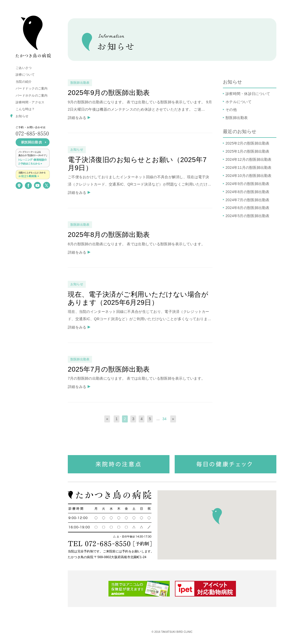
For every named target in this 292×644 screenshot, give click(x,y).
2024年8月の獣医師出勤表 (248, 192)
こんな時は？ (25, 109)
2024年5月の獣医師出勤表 (248, 216)
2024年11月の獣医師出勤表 (249, 168)
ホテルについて (239, 102)
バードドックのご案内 (32, 88)
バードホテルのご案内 (32, 96)
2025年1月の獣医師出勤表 (248, 151)
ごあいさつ (24, 68)
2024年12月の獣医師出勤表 (249, 159)
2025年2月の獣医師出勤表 (248, 143)
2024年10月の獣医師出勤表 (249, 176)
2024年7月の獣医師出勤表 (248, 200)
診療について (25, 75)
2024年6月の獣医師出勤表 (248, 208)
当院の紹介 (24, 82)
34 (165, 419)
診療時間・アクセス (30, 102)
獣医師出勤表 (237, 118)
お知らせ (22, 116)
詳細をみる (77, 118)
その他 (231, 110)
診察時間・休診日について (248, 94)
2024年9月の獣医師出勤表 (248, 184)
